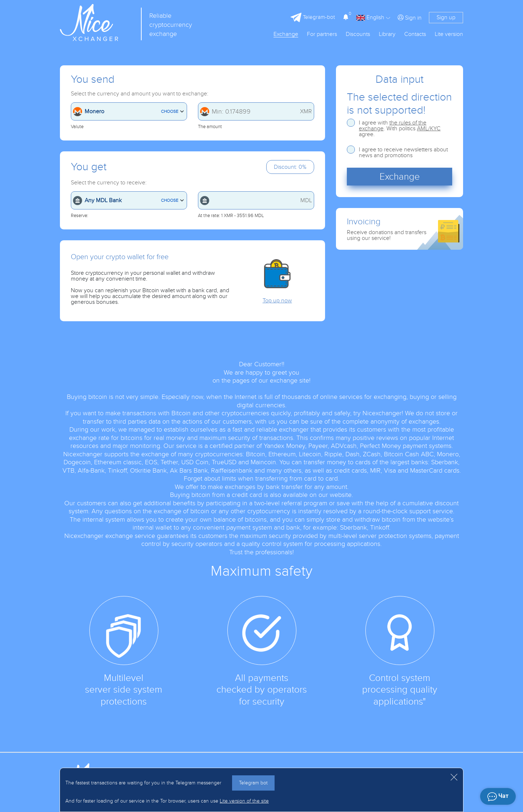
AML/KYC (429, 128)
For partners (322, 34)
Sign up (446, 17)
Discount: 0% (290, 167)
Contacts (415, 34)
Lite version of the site (244, 801)
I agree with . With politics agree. (400, 128)
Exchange (286, 34)
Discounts (358, 34)
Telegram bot (253, 783)
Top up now (277, 301)
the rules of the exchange (393, 126)
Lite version (449, 34)
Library (387, 34)
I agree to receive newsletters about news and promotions (403, 152)
